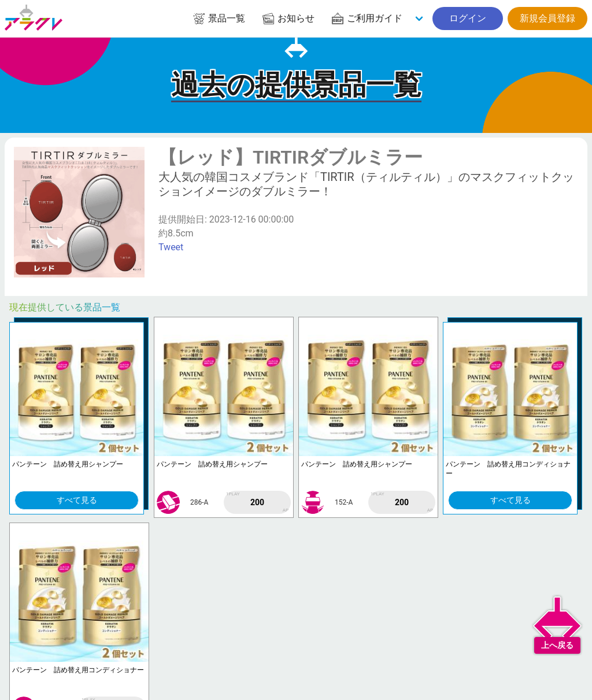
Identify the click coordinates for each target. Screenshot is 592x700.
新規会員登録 (547, 18)
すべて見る (77, 500)
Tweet (171, 247)
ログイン (468, 18)
